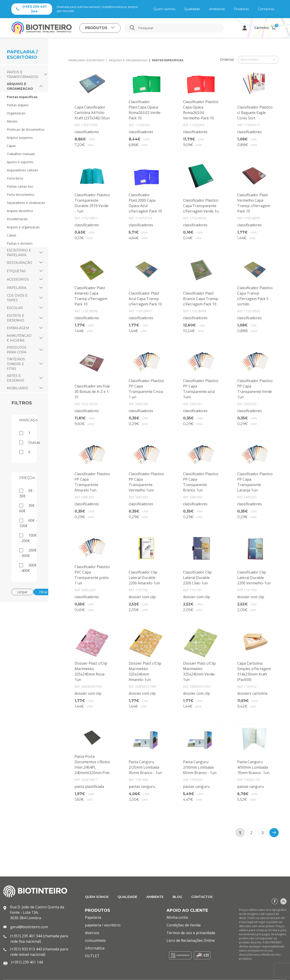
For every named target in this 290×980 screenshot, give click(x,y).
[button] (46, 75)
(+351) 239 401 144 (27, 962)
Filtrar (43, 592)
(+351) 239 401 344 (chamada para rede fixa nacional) (39, 939)
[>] (274, 833)
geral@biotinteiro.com (29, 927)
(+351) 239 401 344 (31, 9)
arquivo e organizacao (128, 60)
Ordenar (227, 59)
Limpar (22, 592)
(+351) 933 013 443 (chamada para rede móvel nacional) (39, 952)
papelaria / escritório (87, 60)
